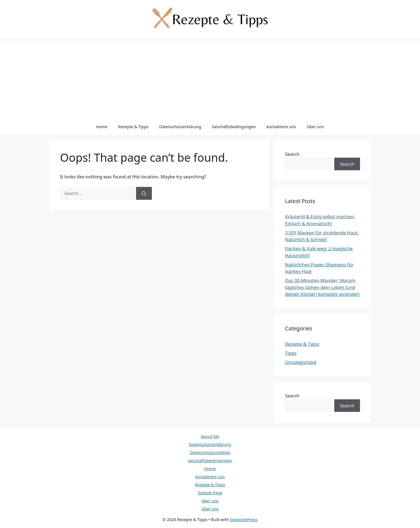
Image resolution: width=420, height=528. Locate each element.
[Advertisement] (210, 78)
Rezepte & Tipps (133, 127)
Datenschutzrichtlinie (210, 452)
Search (292, 154)
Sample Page (210, 493)
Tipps (291, 353)
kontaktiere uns (281, 127)
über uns (210, 501)
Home (102, 127)
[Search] (144, 193)
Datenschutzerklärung (180, 127)
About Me (210, 436)
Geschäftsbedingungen (234, 127)
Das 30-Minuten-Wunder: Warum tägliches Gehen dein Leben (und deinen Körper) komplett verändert (322, 287)
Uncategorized (301, 362)
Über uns (315, 127)
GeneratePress (244, 519)
